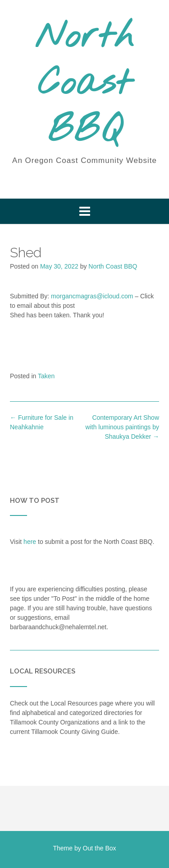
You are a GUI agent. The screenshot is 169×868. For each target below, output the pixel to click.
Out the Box (100, 848)
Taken (46, 376)
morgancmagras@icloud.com (92, 296)
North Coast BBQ (84, 84)
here (30, 542)
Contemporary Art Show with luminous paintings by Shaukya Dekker (122, 427)
